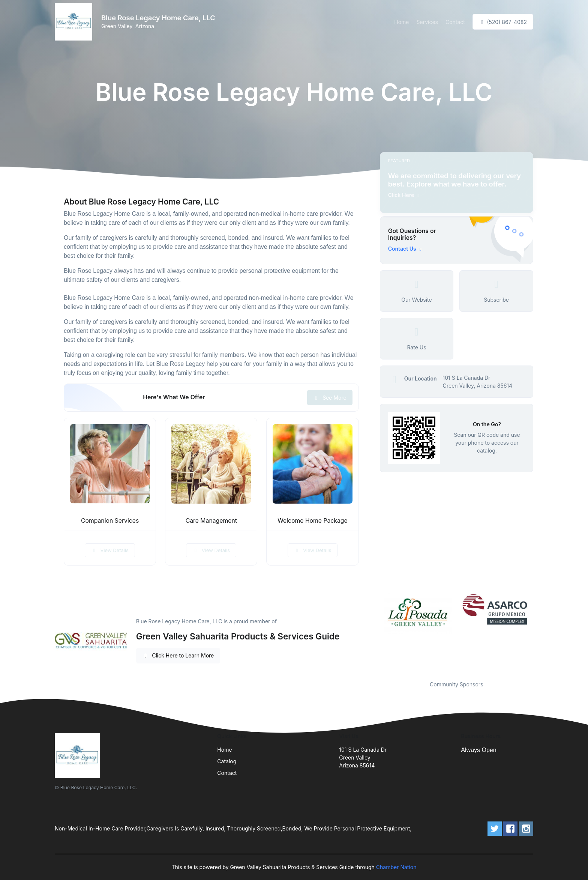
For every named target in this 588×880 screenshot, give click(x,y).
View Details (110, 550)
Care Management (211, 521)
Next (539, 632)
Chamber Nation (396, 867)
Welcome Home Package (312, 521)
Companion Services (110, 521)
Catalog (227, 761)
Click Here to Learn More (178, 655)
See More (330, 398)
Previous (374, 632)
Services (427, 22)
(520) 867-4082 (503, 22)
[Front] (75, 22)
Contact (455, 22)
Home (401, 22)
